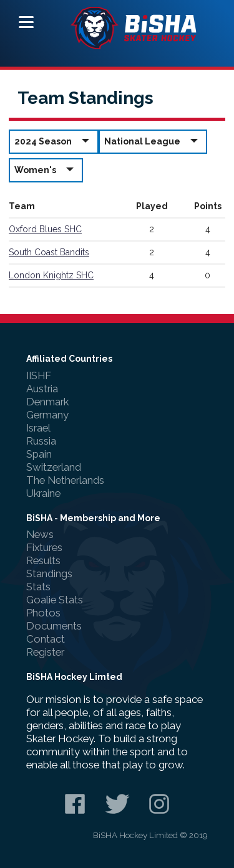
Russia (41, 441)
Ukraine (43, 493)
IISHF (39, 375)
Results (43, 560)
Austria (42, 389)
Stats (38, 587)
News (40, 534)
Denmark (47, 402)
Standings (49, 573)
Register (45, 652)
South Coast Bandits (49, 252)
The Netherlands (65, 480)
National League (153, 141)
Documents (54, 626)
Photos (43, 613)
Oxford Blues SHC (45, 229)
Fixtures (44, 547)
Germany (47, 415)
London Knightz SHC (51, 275)
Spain (39, 454)
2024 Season (54, 141)
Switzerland (54, 467)
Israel (38, 428)
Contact (46, 639)
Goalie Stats (55, 600)
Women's (46, 170)
